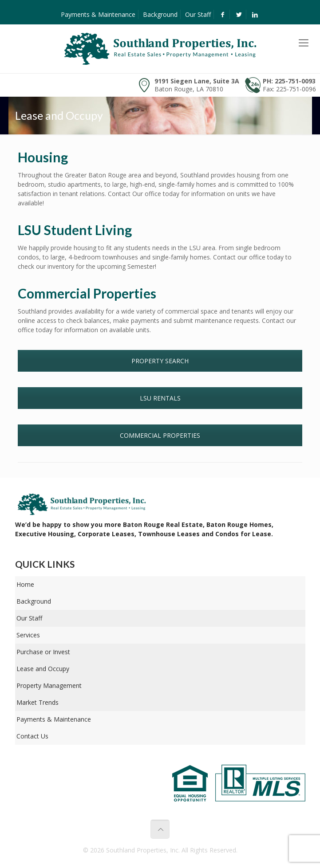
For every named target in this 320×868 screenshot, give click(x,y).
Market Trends (38, 702)
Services (28, 635)
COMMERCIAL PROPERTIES (160, 435)
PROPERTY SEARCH (160, 361)
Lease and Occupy (43, 669)
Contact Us (32, 736)
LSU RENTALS (160, 398)
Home (25, 584)
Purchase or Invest (43, 652)
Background (160, 14)
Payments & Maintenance (98, 14)
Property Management (49, 685)
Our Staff (198, 14)
